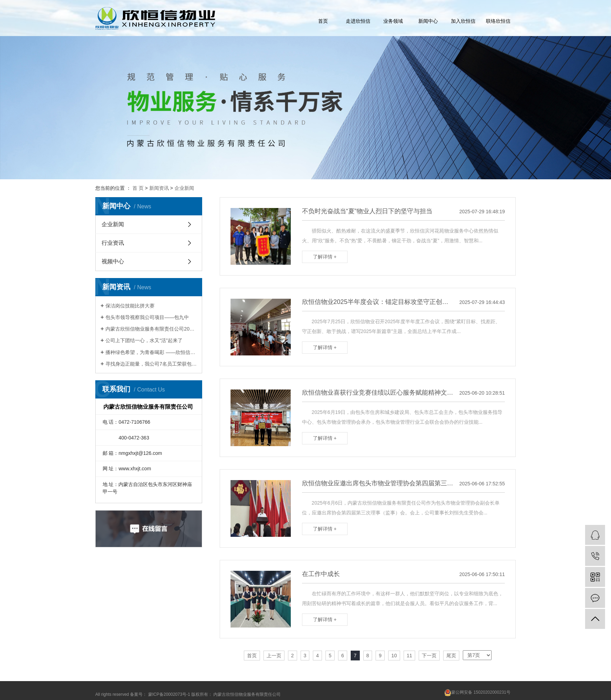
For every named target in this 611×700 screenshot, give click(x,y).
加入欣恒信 (463, 21)
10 (394, 656)
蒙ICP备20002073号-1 (169, 694)
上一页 (274, 656)
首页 (323, 21)
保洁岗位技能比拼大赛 (130, 306)
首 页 (138, 188)
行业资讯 (113, 243)
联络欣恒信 (498, 21)
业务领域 (393, 21)
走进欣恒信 (358, 21)
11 (410, 656)
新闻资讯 (159, 188)
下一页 (429, 656)
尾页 (451, 656)
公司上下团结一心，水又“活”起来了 (144, 340)
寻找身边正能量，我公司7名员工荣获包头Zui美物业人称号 (151, 364)
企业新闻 (184, 188)
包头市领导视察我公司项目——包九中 (147, 317)
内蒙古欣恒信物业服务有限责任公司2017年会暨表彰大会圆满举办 (151, 329)
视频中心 (113, 261)
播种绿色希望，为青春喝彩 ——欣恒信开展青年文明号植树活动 (151, 352)
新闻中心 (428, 21)
